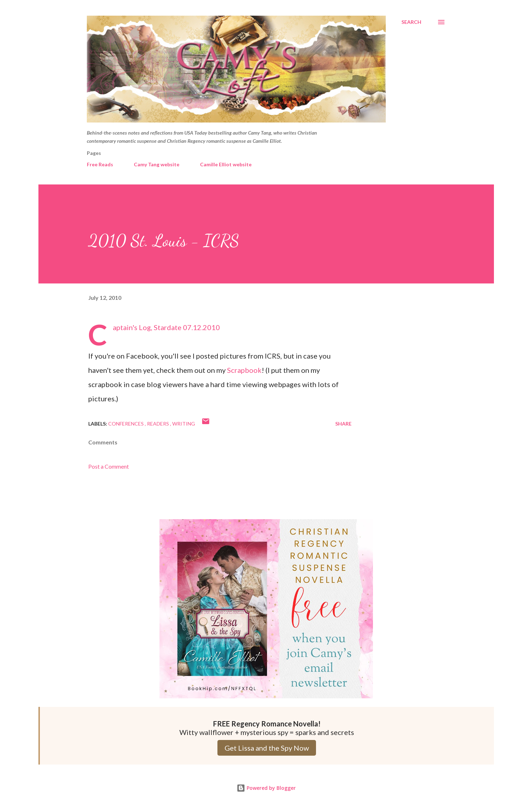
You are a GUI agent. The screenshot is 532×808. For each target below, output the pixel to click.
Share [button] (343, 424)
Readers (159, 424)
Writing (184, 424)
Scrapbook (244, 370)
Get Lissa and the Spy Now (267, 748)
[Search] (411, 22)
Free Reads (100, 164)
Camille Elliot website (226, 164)
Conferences (127, 424)
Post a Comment (109, 466)
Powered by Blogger (266, 788)
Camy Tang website (157, 164)
